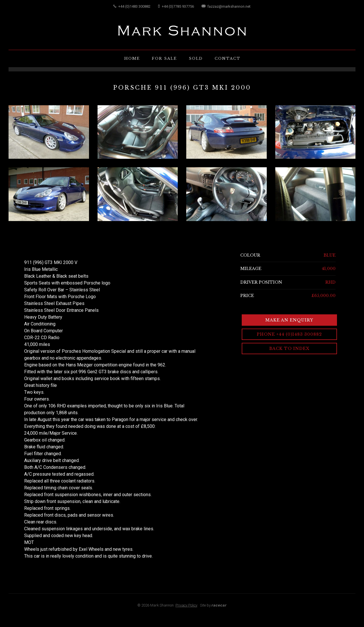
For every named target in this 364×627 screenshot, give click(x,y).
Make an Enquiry (289, 320)
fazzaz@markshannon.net (226, 6)
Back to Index (289, 348)
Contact (228, 58)
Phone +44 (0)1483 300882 (289, 334)
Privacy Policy (186, 605)
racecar (219, 605)
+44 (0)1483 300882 (132, 6)
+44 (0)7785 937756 (176, 6)
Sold (196, 58)
